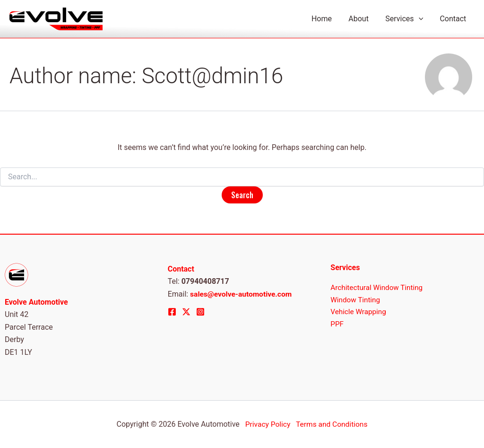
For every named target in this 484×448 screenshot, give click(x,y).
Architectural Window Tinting (379, 288)
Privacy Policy (268, 424)
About (363, 19)
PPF (337, 325)
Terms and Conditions (332, 424)
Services (406, 19)
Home (327, 19)
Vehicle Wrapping (359, 313)
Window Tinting (356, 300)
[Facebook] (172, 312)
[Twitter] (186, 312)
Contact (454, 19)
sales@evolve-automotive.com (242, 294)
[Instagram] (200, 312)
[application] (421, 19)
